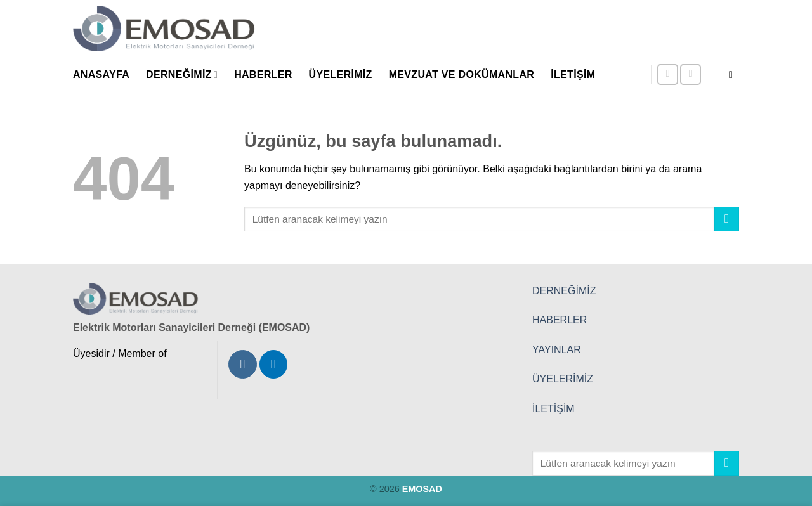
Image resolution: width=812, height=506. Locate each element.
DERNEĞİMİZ (564, 291)
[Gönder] (727, 219)
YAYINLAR (557, 350)
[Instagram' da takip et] (668, 75)
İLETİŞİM (553, 409)
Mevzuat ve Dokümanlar (462, 75)
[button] (734, 75)
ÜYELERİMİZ (563, 379)
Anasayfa (101, 75)
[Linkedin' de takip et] (691, 75)
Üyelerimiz (341, 75)
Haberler (263, 75)
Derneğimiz (182, 75)
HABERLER (560, 320)
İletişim (573, 75)
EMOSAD (422, 489)
